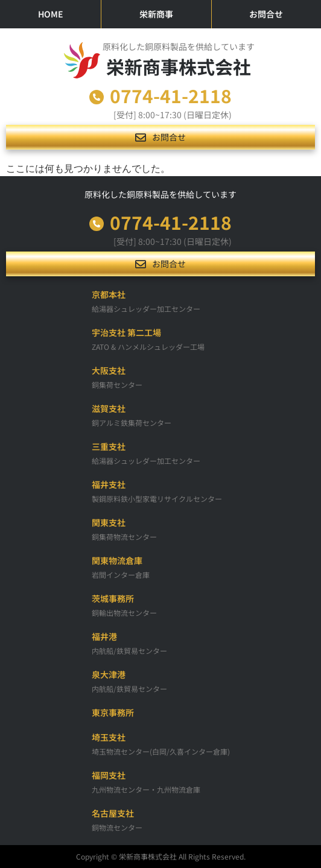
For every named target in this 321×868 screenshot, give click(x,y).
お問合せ (266, 14)
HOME (51, 14)
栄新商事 (156, 14)
